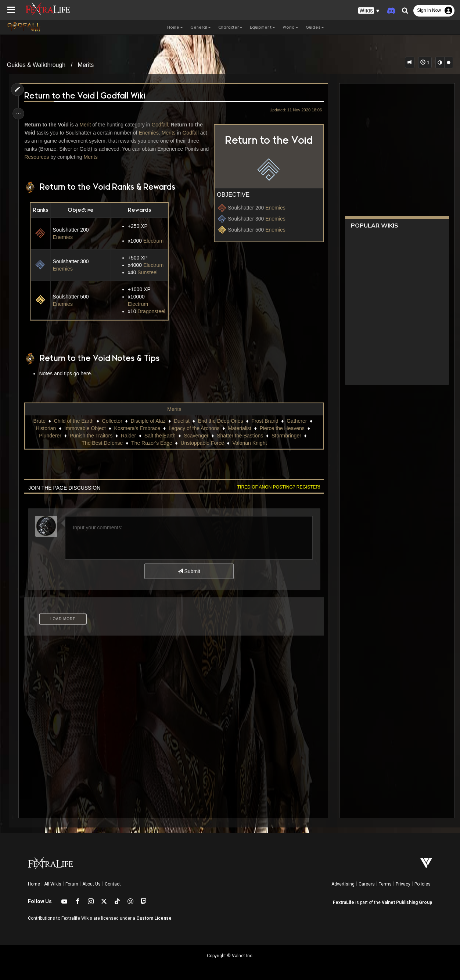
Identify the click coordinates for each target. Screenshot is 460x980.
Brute (39, 421)
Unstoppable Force (202, 443)
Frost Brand (265, 421)
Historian (45, 428)
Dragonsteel (152, 311)
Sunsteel (148, 272)
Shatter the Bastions (240, 436)
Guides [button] (315, 27)
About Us (91, 884)
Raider (128, 436)
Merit (87, 125)
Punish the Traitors (91, 436)
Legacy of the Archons (194, 428)
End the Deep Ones (220, 421)
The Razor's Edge (151, 443)
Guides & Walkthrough (36, 65)
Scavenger (196, 436)
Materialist (239, 428)
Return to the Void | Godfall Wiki (86, 96)
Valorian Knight (249, 443)
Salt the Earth (160, 436)
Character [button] (230, 27)
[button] (369, 11)
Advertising (343, 884)
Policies (423, 884)
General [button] (201, 27)
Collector (112, 421)
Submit (189, 571)
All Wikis (53, 884)
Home (34, 884)
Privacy (403, 884)
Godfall (161, 125)
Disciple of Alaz (148, 421)
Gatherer (296, 421)
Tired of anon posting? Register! (277, 487)
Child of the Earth (73, 421)
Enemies (273, 208)
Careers (367, 884)
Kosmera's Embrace (137, 428)
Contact (113, 884)
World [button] (290, 27)
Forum (72, 884)
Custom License (154, 918)
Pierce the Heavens (282, 428)
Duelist (181, 421)
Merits (86, 65)
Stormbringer (286, 436)
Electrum (153, 241)
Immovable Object (85, 428)
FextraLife (344, 902)
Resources (48, 157)
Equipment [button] (263, 27)
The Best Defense (102, 443)
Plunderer (50, 436)
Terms (385, 884)
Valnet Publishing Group (407, 902)
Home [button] (175, 27)
